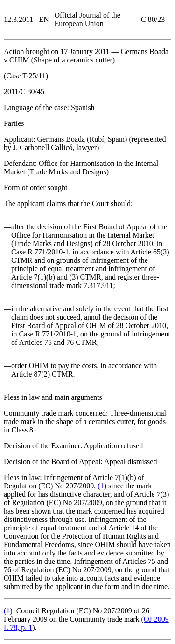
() (101, 486)
